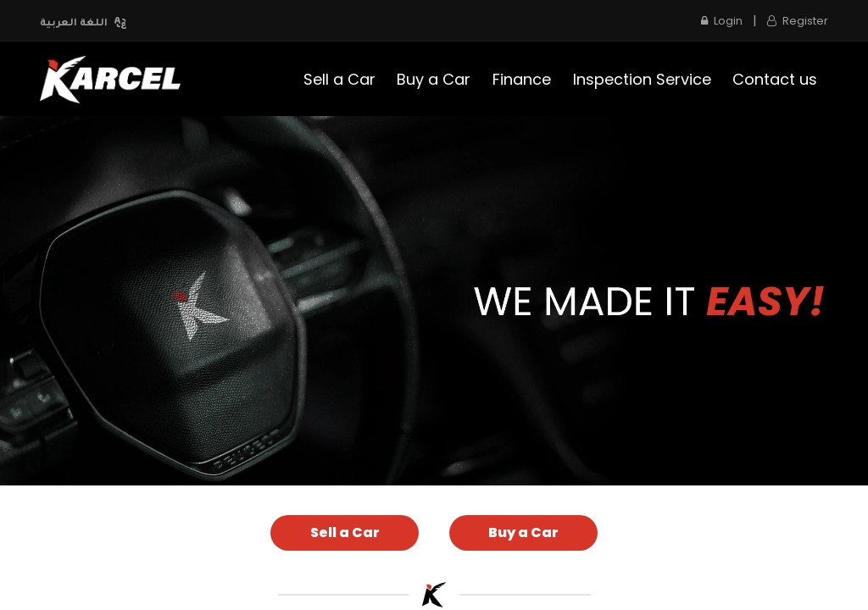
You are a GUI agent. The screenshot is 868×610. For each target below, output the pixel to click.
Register (798, 21)
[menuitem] (339, 79)
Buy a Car (523, 532)
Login (722, 21)
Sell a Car (345, 532)
